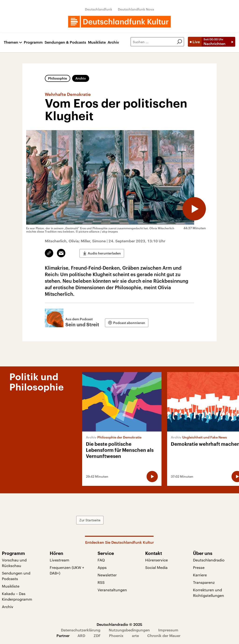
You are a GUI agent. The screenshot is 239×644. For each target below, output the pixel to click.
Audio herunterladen (104, 253)
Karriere (200, 575)
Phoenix (116, 635)
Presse (199, 567)
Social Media (156, 567)
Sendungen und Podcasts (16, 576)
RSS (101, 582)
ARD (81, 635)
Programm (33, 42)
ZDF (97, 635)
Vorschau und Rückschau (14, 563)
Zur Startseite (90, 520)
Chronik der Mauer (164, 635)
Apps (102, 567)
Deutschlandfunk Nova (136, 9)
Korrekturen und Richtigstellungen (209, 593)
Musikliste (97, 42)
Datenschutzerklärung (81, 630)
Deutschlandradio (209, 560)
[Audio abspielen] (194, 209)
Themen (11, 42)
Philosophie (58, 78)
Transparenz (204, 582)
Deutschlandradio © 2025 (119, 624)
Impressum (168, 630)
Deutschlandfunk (99, 9)
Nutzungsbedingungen (129, 630)
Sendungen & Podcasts (65, 42)
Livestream (60, 560)
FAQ (101, 560)
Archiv (113, 42)
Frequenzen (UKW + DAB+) (67, 570)
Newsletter (107, 575)
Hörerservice (156, 560)
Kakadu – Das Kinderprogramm (17, 596)
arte (135, 635)
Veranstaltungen (112, 590)
